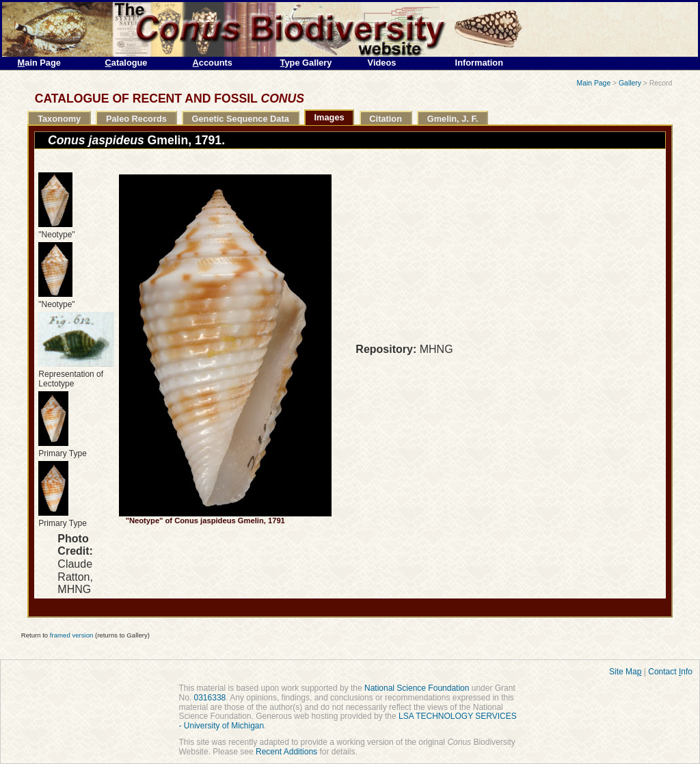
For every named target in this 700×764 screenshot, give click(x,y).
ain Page (39, 63)
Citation (386, 119)
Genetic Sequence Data (241, 119)
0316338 (210, 698)
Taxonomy (59, 119)
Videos (382, 63)
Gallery (630, 83)
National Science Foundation (417, 688)
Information (479, 63)
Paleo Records (136, 119)
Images (329, 117)
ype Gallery (306, 63)
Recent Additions (286, 752)
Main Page (593, 83)
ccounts (213, 63)
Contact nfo (670, 672)
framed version (71, 635)
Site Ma (625, 672)
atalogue (126, 63)
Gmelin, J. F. (453, 119)
